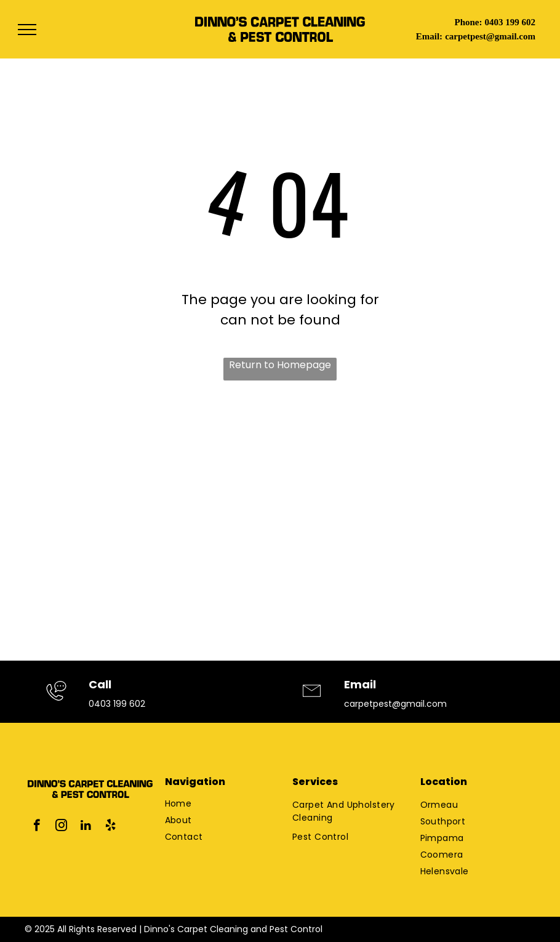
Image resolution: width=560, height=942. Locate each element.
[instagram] (61, 827)
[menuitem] (212, 804)
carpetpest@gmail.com (490, 36)
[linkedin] (86, 827)
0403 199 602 (510, 22)
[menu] (27, 30)
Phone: (468, 22)
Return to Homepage (280, 365)
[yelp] (110, 827)
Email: (429, 36)
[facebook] (37, 827)
